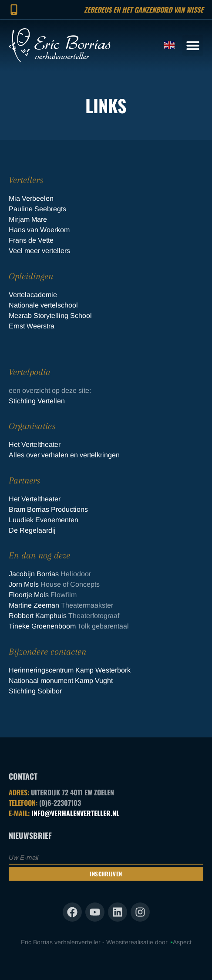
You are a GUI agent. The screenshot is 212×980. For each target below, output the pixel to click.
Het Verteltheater (35, 444)
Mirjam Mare (28, 219)
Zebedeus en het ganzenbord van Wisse (144, 10)
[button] (193, 45)
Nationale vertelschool (43, 305)
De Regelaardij (32, 530)
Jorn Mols (24, 584)
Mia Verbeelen (31, 198)
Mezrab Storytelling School (50, 316)
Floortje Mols (29, 595)
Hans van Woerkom (39, 230)
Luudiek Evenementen (44, 520)
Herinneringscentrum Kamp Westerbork (70, 670)
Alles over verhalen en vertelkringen (64, 455)
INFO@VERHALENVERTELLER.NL (75, 813)
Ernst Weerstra (32, 326)
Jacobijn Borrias (34, 574)
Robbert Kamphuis (38, 616)
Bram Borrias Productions (48, 509)
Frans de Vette (31, 240)
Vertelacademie (33, 295)
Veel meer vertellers (39, 251)
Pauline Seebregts (37, 209)
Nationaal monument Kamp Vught (61, 681)
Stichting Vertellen (37, 401)
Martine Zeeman (34, 605)
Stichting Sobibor (36, 691)
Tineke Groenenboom (42, 626)
